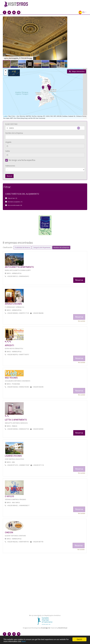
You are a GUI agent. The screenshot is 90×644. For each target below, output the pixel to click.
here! (24, 641)
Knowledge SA (45, 628)
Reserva (79, 280)
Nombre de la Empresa (14, 133)
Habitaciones (10, 166)
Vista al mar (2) (12, 198)
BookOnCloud (63, 628)
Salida (7, 151)
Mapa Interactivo (77, 71)
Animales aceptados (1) (15, 202)
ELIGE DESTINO (11, 124)
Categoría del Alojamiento (42, 247)
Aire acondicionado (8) (15, 205)
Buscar (9, 176)
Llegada (8, 142)
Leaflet (5, 116)
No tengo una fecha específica (22, 160)
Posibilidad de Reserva (22, 247)
